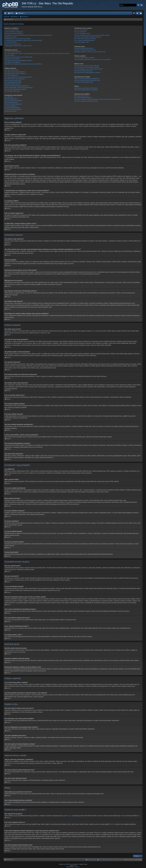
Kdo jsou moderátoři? (80, 32)
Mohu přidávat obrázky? (11, 102)
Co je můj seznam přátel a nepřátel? (84, 58)
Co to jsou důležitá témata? (12, 108)
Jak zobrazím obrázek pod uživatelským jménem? (18, 61)
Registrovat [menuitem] (141, 14)
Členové (21, 13)
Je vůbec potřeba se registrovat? (14, 32)
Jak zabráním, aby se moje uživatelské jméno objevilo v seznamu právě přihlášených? (29, 35)
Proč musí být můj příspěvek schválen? (15, 89)
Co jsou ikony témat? (10, 111)
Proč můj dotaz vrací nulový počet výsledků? (87, 67)
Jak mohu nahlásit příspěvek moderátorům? (17, 86)
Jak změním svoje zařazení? (12, 62)
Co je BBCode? (9, 97)
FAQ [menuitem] (135, 14)
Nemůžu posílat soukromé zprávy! (84, 48)
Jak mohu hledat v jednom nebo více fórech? (87, 66)
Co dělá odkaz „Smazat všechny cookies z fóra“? (18, 46)
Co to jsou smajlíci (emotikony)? (13, 101)
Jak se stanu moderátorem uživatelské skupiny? (88, 37)
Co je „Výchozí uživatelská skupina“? (85, 40)
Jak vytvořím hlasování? (11, 75)
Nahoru (8, 130)
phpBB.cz (77, 867)
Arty (75, 866)
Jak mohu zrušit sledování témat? (84, 82)
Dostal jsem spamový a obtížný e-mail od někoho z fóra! (90, 52)
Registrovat (25, 17)
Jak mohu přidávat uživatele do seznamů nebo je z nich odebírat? (93, 59)
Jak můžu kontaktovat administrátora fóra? (86, 101)
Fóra (12, 13)
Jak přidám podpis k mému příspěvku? (15, 74)
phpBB (67, 864)
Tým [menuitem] (100, 860)
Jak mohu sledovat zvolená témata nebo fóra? (87, 80)
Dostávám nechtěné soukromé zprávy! (85, 50)
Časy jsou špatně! (10, 55)
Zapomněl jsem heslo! (11, 37)
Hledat (138, 5)
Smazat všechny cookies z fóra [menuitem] (113, 860)
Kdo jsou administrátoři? (81, 30)
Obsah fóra (10, 19)
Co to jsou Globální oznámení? (13, 104)
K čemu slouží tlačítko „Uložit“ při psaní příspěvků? (19, 88)
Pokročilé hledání (141, 5)
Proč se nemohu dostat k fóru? (13, 81)
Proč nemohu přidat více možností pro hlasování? (18, 77)
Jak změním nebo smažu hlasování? (15, 79)
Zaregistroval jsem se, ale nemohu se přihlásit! (18, 39)
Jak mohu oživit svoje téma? (12, 91)
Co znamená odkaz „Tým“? (82, 42)
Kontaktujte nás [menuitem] (92, 860)
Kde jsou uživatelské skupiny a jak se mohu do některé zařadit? (92, 35)
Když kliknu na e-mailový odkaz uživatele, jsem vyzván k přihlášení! (23, 64)
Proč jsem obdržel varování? (12, 84)
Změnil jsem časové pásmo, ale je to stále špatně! (18, 57)
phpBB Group (67, 816)
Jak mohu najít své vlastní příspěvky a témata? (87, 72)
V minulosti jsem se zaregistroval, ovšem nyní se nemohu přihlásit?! (23, 40)
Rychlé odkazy (6, 14)
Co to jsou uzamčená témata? (13, 109)
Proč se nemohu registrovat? (13, 44)
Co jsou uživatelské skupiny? (82, 33)
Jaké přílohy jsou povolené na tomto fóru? (86, 88)
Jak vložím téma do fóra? (12, 70)
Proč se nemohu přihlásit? (12, 30)
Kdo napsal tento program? (82, 96)
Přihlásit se (16, 17)
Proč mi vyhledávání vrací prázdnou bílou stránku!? (89, 69)
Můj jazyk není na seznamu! (12, 59)
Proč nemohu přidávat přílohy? (13, 82)
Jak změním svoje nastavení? (13, 52)
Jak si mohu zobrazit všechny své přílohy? (86, 90)
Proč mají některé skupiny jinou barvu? (85, 39)
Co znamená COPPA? (11, 42)
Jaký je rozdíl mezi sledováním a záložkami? (87, 79)
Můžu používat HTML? (11, 99)
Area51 (112, 824)
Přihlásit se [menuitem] (138, 14)
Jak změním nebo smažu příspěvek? (15, 72)
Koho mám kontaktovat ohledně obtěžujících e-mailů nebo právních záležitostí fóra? (98, 99)
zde (139, 816)
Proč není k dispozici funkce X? (83, 98)
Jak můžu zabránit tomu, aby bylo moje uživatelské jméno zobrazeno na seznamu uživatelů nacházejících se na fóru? (37, 53)
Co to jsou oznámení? (11, 106)
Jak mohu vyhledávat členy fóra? (83, 71)
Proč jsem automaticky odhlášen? (14, 33)
